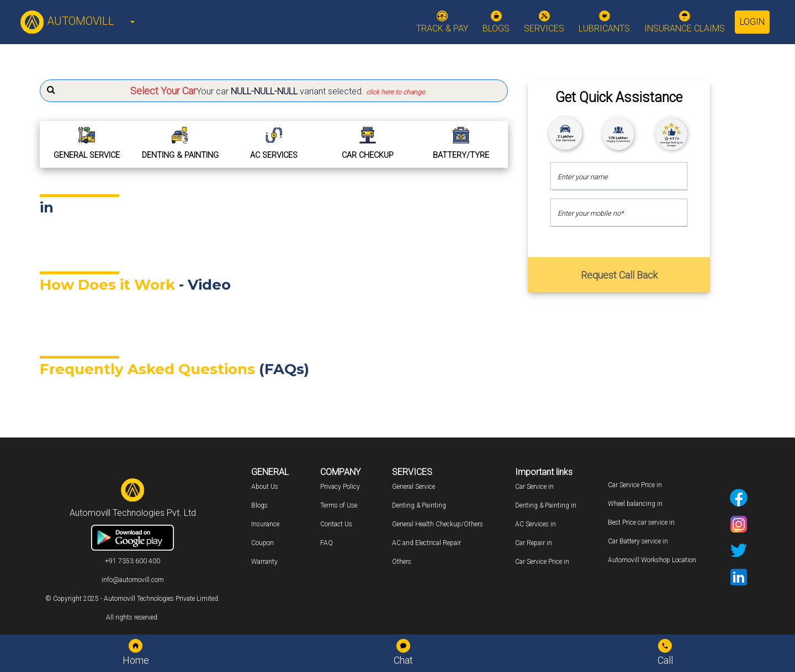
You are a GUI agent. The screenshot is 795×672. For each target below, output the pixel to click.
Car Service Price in (542, 562)
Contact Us (336, 524)
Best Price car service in (641, 522)
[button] (274, 91)
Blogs (259, 505)
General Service (414, 487)
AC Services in (536, 524)
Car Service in (534, 487)
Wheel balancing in (635, 504)
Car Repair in (534, 543)
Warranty (264, 562)
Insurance (265, 524)
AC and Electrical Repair (426, 543)
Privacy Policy (340, 487)
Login (752, 22)
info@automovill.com (133, 580)
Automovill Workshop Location (652, 560)
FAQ (327, 543)
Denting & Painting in (546, 505)
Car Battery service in (638, 541)
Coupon (263, 543)
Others (402, 562)
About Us (265, 487)
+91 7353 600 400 (132, 561)
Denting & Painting (419, 505)
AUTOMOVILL (67, 21)
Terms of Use (339, 505)
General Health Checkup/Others (438, 524)
